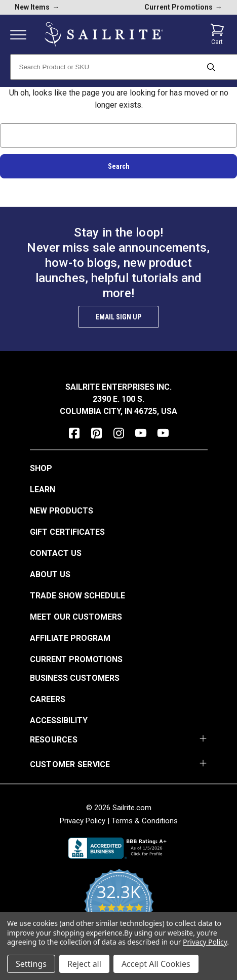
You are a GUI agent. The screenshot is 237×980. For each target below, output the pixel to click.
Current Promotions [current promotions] (183, 7)
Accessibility (59, 720)
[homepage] (104, 34)
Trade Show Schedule (77, 596)
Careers (48, 699)
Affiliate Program (70, 638)
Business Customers (75, 678)
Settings (31, 964)
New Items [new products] (37, 7)
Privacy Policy (83, 821)
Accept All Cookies (156, 964)
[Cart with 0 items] (217, 34)
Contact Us (56, 553)
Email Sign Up (118, 317)
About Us (50, 574)
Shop (41, 468)
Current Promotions (76, 659)
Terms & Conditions (145, 821)
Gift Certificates (67, 532)
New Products (62, 511)
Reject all (84, 964)
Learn (43, 489)
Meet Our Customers (76, 617)
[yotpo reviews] (119, 909)
